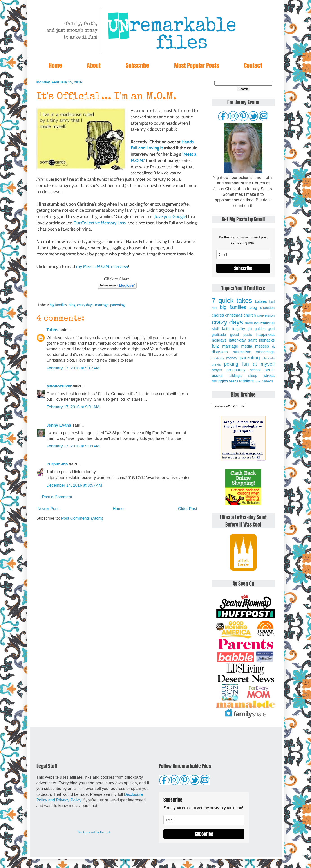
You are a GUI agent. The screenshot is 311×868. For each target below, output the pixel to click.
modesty (218, 358)
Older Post (187, 509)
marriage (102, 305)
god (271, 329)
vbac (258, 381)
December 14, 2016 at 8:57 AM (74, 485)
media (247, 346)
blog (72, 305)
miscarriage (265, 352)
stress (269, 376)
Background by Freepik (94, 832)
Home (55, 65)
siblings (235, 376)
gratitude (219, 335)
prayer (217, 370)
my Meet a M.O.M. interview (102, 266)
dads (249, 323)
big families (58, 305)
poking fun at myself (249, 364)
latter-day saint (243, 340)
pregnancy (236, 370)
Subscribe (137, 65)
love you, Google (170, 216)
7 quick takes (232, 301)
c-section (267, 308)
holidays (219, 340)
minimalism (242, 352)
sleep (253, 376)
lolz (215, 346)
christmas (234, 315)
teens (234, 381)
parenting (117, 305)
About (94, 65)
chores (218, 315)
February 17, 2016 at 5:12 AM (73, 368)
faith (226, 329)
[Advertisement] (117, 560)
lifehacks (267, 340)
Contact (253, 65)
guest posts (241, 335)
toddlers (246, 381)
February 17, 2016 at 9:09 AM (73, 446)
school (255, 370)
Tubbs (53, 330)
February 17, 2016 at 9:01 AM (73, 407)
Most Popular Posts (197, 65)
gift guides (256, 329)
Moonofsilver (59, 386)
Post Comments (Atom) (82, 518)
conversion (266, 315)
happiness (265, 335)
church (250, 315)
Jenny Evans (59, 425)
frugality (238, 329)
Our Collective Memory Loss (100, 223)
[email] (243, 254)
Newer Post (48, 509)
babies (261, 301)
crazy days (85, 305)
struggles (220, 381)
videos (268, 381)
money (232, 358)
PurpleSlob (57, 464)
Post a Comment (57, 497)
